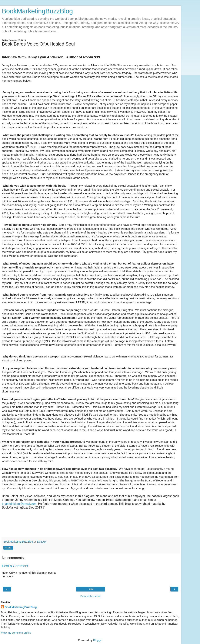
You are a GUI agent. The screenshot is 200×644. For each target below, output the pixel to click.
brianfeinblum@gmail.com (19, 504)
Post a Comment (15, 566)
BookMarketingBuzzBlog (37, 11)
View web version (91, 596)
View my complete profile (16, 633)
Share (8, 548)
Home (91, 589)
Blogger (98, 640)
